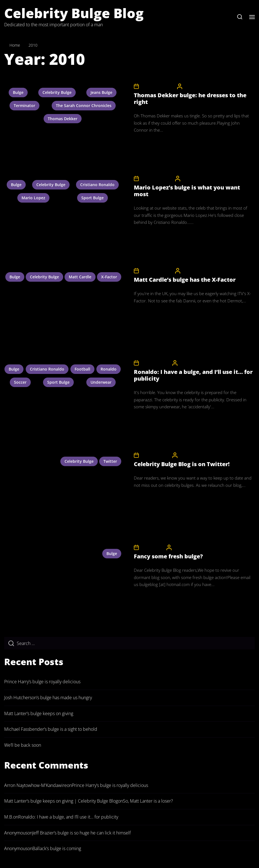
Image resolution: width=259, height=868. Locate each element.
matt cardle (80, 277)
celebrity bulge (57, 92)
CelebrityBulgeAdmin (201, 86)
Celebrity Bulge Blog (74, 13)
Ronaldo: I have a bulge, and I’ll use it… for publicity (193, 375)
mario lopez (33, 198)
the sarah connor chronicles (84, 105)
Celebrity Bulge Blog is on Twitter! (182, 464)
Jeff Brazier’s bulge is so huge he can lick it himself (82, 833)
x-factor (109, 277)
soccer (20, 382)
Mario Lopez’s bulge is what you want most (187, 191)
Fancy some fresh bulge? (168, 556)
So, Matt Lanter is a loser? (148, 801)
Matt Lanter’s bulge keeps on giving (39, 713)
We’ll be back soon (23, 745)
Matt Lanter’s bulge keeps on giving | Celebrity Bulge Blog (61, 801)
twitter (110, 461)
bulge (18, 92)
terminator (24, 105)
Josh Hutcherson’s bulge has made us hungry (48, 698)
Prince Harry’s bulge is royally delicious (42, 682)
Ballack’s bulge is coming (57, 848)
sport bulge (92, 198)
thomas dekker (63, 119)
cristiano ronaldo (97, 185)
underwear (101, 382)
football (82, 369)
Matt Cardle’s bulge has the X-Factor (185, 280)
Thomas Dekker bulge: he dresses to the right (190, 99)
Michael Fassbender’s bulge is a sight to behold (51, 729)
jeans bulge (101, 92)
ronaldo (109, 369)
